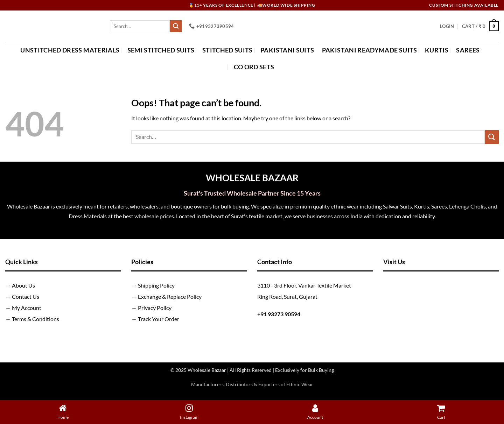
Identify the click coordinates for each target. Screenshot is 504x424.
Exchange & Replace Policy (170, 296)
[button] (447, 26)
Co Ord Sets (254, 67)
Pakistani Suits (287, 50)
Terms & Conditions (36, 319)
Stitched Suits (227, 50)
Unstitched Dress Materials (70, 50)
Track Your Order (159, 319)
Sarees (468, 50)
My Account (27, 308)
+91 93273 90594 (279, 314)
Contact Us (26, 296)
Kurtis (437, 50)
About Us (23, 285)
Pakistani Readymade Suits (370, 50)
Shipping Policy (156, 285)
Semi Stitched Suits (161, 50)
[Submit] (176, 26)
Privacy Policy (155, 308)
